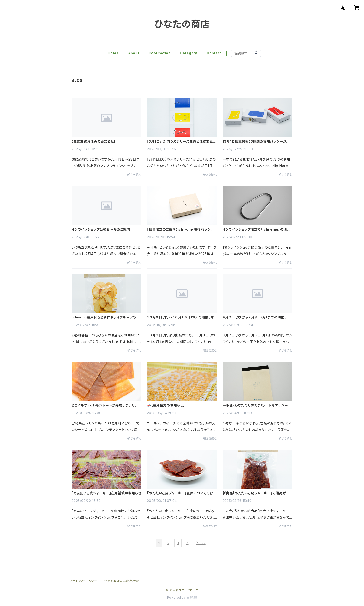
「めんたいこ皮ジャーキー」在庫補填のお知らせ (106, 493)
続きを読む (134, 175)
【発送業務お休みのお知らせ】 (94, 141)
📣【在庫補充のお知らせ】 (166, 405)
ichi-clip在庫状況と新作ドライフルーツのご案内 (105, 317)
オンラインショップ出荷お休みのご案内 (101, 229)
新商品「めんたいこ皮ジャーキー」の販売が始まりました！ (256, 493)
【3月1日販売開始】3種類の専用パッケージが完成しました (256, 141)
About (134, 53)
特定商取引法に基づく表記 (122, 581)
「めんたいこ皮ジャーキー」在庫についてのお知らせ (182, 493)
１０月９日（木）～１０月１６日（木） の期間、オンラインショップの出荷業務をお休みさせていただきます (182, 317)
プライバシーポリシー (83, 581)
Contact (214, 53)
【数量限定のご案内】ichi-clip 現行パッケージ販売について (180, 229)
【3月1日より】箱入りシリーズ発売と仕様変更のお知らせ (182, 141)
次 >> (201, 543)
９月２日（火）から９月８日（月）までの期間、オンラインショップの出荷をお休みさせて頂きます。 (256, 317)
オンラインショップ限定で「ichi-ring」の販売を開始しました (257, 229)
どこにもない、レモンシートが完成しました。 (104, 405)
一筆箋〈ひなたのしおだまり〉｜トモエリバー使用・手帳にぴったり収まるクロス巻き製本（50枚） (257, 405)
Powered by (182, 598)
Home (113, 53)
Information (160, 53)
